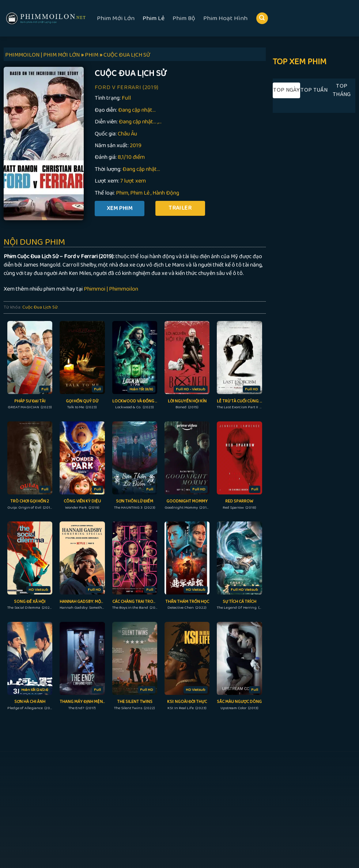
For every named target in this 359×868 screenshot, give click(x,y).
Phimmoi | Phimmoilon (111, 289)
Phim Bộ (184, 18)
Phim (122, 193)
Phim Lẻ (154, 18)
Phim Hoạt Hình (225, 18)
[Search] (262, 18)
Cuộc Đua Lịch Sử (40, 307)
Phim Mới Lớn (116, 18)
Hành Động (166, 193)
